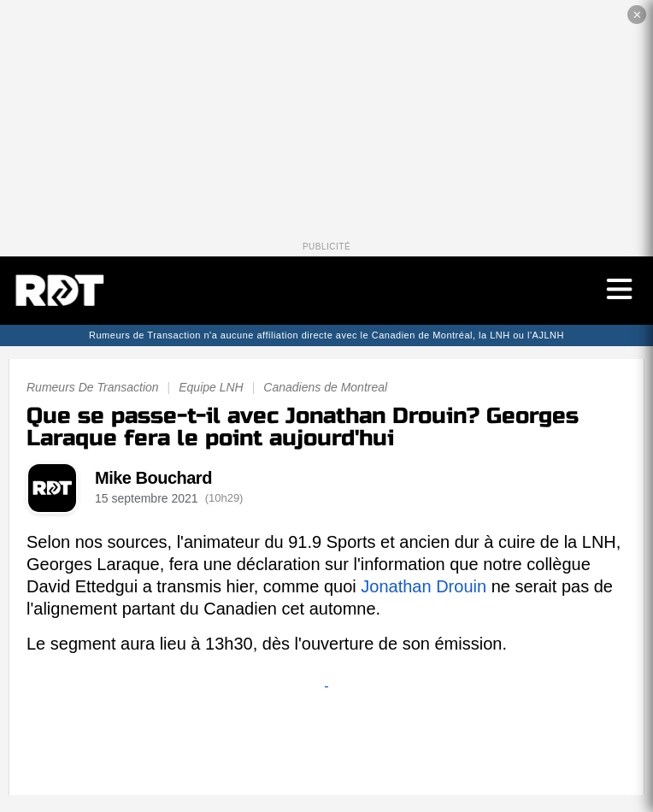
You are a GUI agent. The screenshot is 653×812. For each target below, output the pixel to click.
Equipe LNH (211, 387)
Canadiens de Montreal (325, 387)
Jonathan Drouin (424, 586)
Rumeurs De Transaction (93, 387)
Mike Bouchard (153, 478)
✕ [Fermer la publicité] (637, 15)
